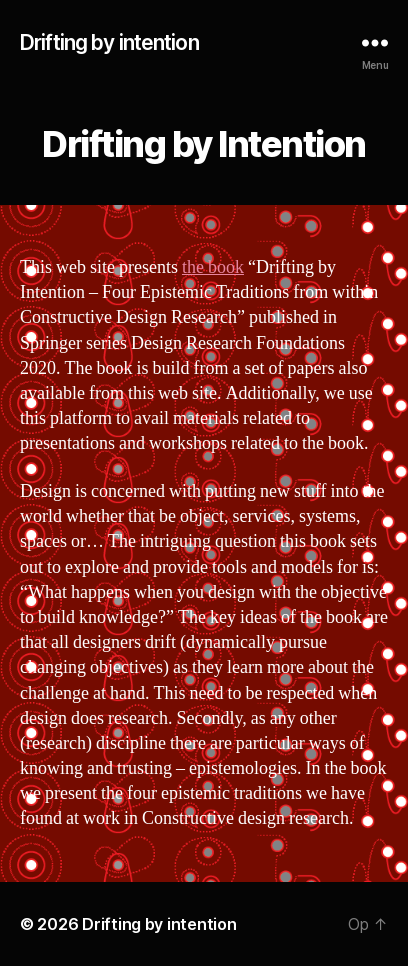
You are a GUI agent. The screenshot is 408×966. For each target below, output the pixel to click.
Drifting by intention (109, 42)
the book (213, 267)
